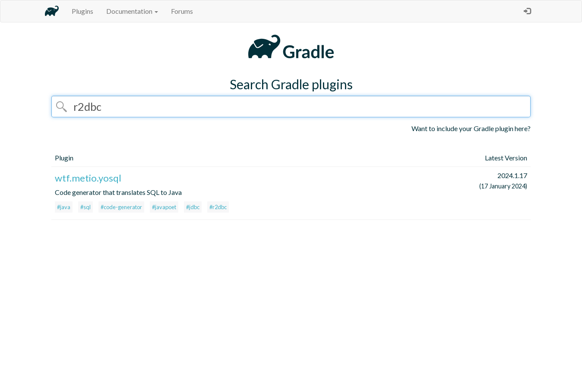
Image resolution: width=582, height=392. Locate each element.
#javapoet (164, 207)
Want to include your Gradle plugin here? (471, 128)
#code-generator (121, 207)
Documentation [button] (132, 11)
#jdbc (193, 207)
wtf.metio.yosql (88, 178)
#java (64, 207)
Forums (182, 11)
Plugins (82, 11)
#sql (85, 207)
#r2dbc (218, 207)
